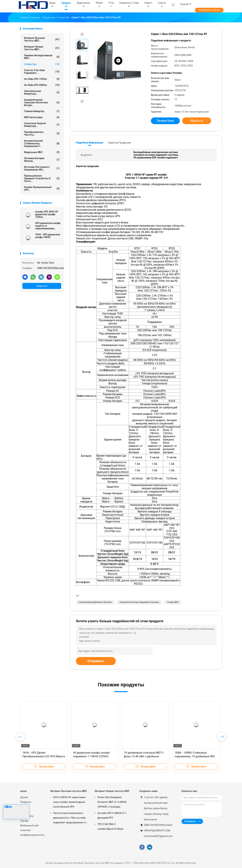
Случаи (24, 821)
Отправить (96, 661)
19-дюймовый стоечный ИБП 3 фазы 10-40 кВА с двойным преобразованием (144, 756)
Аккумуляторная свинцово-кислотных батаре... (42, 102)
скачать (162, 4)
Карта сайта (27, 816)
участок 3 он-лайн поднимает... (42, 72)
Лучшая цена (165, 121)
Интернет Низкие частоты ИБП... (42, 48)
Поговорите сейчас (209, 10)
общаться (42, 286)
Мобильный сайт (30, 825)
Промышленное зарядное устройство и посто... (42, 178)
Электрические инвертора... (42, 92)
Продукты (26, 802)
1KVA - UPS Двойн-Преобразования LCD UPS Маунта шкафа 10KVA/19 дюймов (44, 756)
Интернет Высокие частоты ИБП (69, 791)
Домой (24, 797)
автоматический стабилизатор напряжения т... (42, 143)
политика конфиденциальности (32, 833)
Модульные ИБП (42, 152)
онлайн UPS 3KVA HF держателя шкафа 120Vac (47, 214)
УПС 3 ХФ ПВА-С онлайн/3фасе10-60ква (110, 827)
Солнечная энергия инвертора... (42, 125)
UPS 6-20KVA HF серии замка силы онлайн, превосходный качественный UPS (69, 802)
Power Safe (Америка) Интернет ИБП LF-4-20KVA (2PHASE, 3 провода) (112, 802)
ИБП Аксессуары (42, 117)
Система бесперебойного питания (95, 602)
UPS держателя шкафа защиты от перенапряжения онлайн (48, 226)
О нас (23, 807)
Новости (25, 811)
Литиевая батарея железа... (42, 160)
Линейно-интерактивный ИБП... (42, 57)
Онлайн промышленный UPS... (42, 188)
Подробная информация (90, 143)
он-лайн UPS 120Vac (42, 79)
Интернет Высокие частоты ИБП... (42, 39)
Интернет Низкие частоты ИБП (112, 791)
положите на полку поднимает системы (139, 602)
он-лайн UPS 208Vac (42, 85)
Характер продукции (120, 143)
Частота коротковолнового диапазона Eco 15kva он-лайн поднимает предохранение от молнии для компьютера (69, 818)
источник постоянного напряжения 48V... (42, 168)
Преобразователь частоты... (42, 133)
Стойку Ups (42, 64)
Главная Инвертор (42, 111)
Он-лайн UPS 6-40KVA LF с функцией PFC (112, 815)
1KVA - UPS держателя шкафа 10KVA (48, 236)
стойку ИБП (173, 602)
